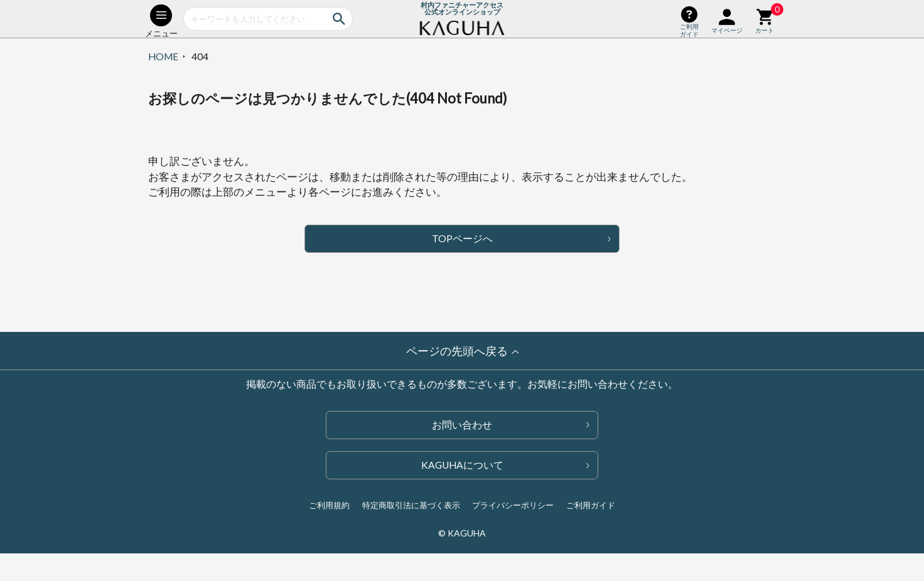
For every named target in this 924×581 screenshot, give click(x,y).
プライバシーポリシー (513, 505)
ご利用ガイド (591, 505)
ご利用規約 (329, 505)
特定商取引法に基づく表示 (411, 505)
